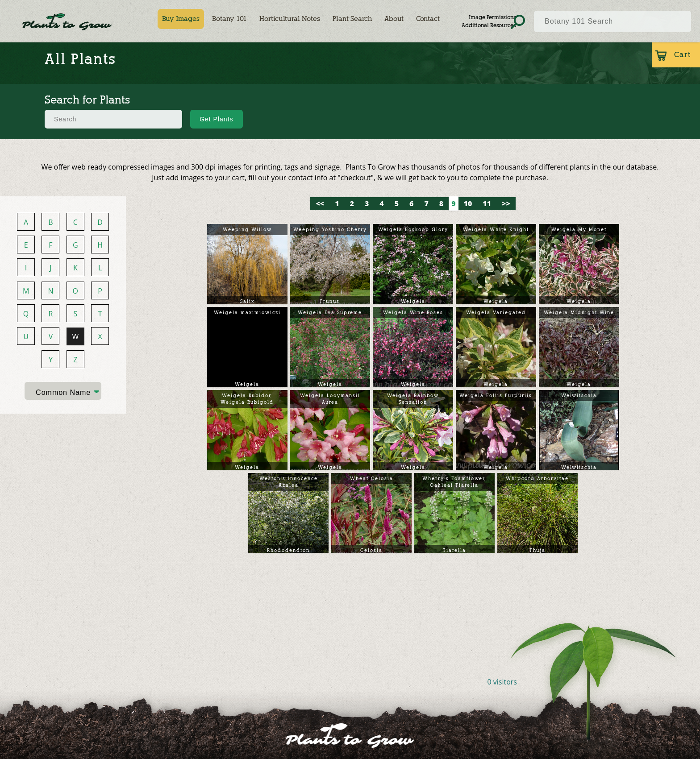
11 (487, 203)
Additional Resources (489, 25)
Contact (428, 19)
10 (468, 203)
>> (506, 203)
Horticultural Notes (290, 19)
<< (320, 203)
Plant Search (352, 19)
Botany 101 (229, 19)
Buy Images (181, 19)
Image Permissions (492, 17)
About (394, 19)
